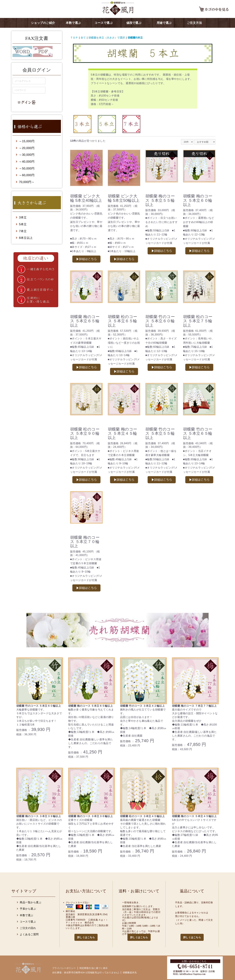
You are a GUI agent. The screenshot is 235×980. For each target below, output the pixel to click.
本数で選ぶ (73, 23)
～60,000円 (25, 175)
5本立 (21, 224)
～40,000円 (25, 162)
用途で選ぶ (164, 23)
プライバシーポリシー (64, 968)
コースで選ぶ (104, 23)
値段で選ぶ (134, 23)
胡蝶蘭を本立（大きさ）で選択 (107, 38)
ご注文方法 (194, 23)
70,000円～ (25, 182)
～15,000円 (25, 141)
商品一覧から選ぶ (29, 902)
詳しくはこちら (86, 937)
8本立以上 (24, 238)
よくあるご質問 (28, 934)
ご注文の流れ (26, 928)
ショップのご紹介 (43, 23)
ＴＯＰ (74, 38)
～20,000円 (25, 148)
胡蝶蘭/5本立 (135, 38)
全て (83, 38)
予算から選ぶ (26, 909)
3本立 (21, 217)
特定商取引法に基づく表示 (94, 968)
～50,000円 (25, 168)
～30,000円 (25, 155)
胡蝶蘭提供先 (130, 972)
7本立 (21, 231)
